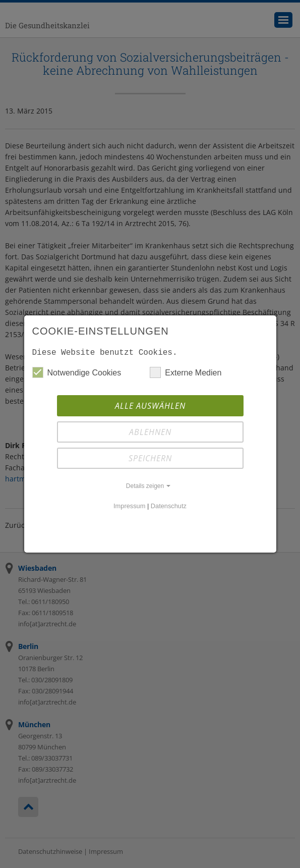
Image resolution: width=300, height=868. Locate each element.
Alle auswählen (150, 406)
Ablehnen (150, 432)
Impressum (129, 506)
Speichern (150, 458)
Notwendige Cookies (77, 372)
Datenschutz (169, 506)
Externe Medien (186, 372)
